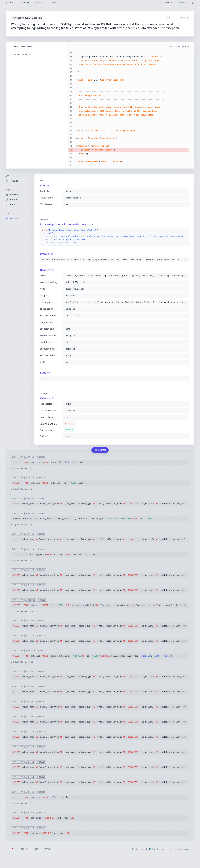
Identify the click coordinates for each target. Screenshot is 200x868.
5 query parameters (22, 611)
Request (10, 190)
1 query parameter (21, 469)
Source (24, 849)
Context (10, 214)
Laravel (47, 849)
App (7, 176)
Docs (36, 849)
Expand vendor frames (22, 46)
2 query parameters (22, 525)
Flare (153, 849)
